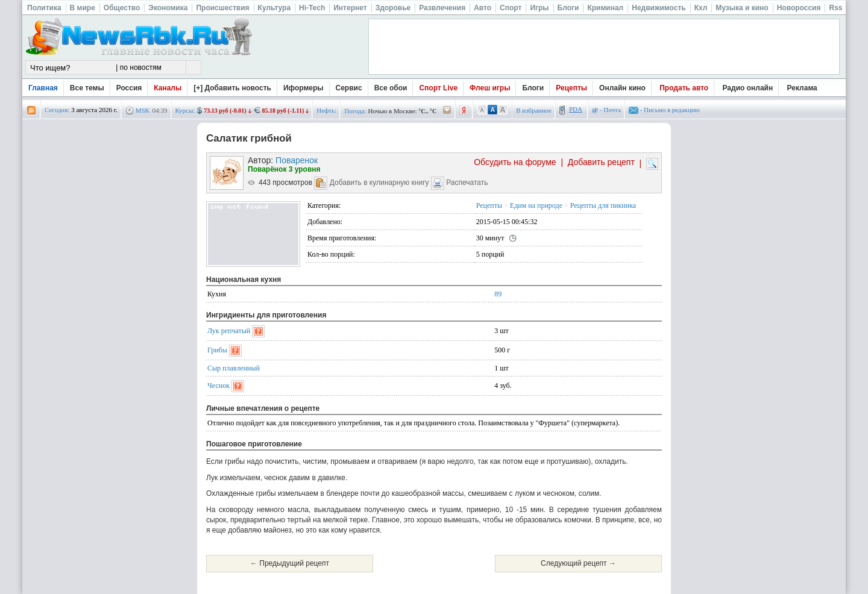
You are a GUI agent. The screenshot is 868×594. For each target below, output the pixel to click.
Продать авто (684, 88)
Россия (129, 88)
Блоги (533, 88)
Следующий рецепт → (578, 563)
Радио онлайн (748, 88)
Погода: (355, 111)
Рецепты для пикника (603, 205)
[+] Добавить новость (232, 88)
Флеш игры (490, 88)
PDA (576, 109)
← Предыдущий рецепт (290, 563)
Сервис (349, 88)
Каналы (168, 88)
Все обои (391, 88)
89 (498, 294)
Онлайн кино (622, 88)
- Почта (606, 110)
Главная (43, 88)
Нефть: (326, 110)
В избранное (534, 110)
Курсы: (185, 110)
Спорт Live (438, 88)
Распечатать (467, 183)
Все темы (87, 88)
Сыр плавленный (234, 368)
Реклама (802, 88)
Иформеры (303, 88)
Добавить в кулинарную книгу (379, 183)
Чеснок (219, 386)
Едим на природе (536, 205)
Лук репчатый (229, 331)
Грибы (217, 350)
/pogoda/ (447, 111)
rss (31, 111)
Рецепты (571, 88)
